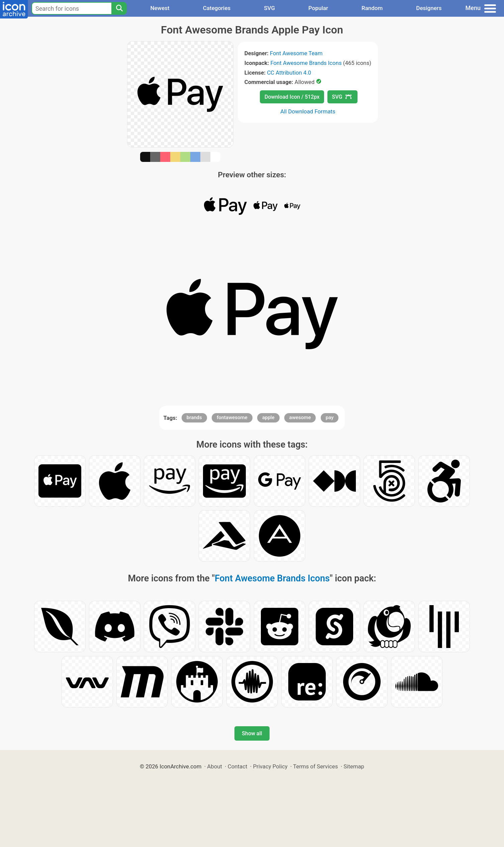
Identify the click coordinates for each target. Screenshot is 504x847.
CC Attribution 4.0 (289, 73)
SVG (269, 8)
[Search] (119, 8)
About (215, 766)
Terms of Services (315, 766)
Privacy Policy (270, 766)
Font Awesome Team (296, 53)
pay (330, 417)
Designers (429, 8)
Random (372, 8)
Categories (217, 8)
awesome (300, 417)
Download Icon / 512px (292, 97)
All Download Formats (308, 111)
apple (268, 417)
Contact (238, 766)
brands (194, 417)
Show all (252, 733)
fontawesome (232, 417)
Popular (318, 8)
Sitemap (354, 766)
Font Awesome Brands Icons (306, 63)
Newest (160, 8)
